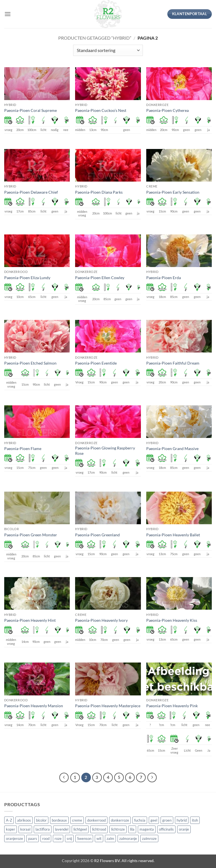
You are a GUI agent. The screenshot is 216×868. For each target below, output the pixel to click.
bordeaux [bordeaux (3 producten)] (59, 820)
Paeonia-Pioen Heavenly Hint (30, 620)
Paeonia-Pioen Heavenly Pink (172, 706)
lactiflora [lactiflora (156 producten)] (43, 829)
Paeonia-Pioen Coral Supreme (31, 110)
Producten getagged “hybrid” (95, 38)
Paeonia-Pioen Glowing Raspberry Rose (105, 451)
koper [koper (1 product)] (11, 829)
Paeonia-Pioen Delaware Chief (31, 192)
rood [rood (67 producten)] (46, 838)
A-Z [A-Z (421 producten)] (9, 820)
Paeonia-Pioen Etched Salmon (30, 363)
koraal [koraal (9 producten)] (25, 829)
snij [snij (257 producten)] (69, 838)
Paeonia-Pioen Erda (164, 278)
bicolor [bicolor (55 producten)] (41, 820)
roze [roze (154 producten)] (58, 838)
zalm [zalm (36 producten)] (110, 838)
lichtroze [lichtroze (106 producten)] (118, 829)
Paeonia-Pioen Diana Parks (99, 192)
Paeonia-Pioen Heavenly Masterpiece (108, 706)
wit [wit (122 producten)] (99, 838)
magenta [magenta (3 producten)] (147, 829)
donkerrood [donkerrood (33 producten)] (96, 820)
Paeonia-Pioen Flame (23, 448)
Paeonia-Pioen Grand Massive (172, 448)
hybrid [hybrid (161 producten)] (182, 820)
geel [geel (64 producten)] (154, 820)
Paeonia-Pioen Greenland (97, 535)
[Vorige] (64, 777)
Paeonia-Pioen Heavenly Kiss (172, 620)
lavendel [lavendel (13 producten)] (62, 829)
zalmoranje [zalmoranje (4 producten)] (128, 838)
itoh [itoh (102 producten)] (195, 820)
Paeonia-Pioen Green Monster (31, 535)
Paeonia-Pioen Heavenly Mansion (34, 706)
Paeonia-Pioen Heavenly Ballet (173, 535)
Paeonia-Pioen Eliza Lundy (27, 278)
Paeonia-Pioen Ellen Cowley (100, 278)
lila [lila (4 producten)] (132, 829)
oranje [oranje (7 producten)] (184, 829)
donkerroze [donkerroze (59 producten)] (120, 820)
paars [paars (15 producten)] (33, 838)
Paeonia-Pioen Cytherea (167, 110)
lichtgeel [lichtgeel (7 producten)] (80, 829)
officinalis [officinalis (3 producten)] (166, 829)
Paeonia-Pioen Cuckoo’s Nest (101, 110)
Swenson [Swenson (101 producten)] (84, 838)
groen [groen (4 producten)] (167, 820)
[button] (8, 14)
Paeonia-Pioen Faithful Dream (173, 363)
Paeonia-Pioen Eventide (96, 363)
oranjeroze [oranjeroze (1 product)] (14, 838)
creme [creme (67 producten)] (77, 820)
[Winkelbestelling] (108, 50)
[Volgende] (152, 777)
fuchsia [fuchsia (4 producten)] (140, 820)
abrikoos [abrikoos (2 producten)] (24, 820)
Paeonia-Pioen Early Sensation (173, 192)
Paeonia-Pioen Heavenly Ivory (101, 620)
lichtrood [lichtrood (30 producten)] (99, 829)
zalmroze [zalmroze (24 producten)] (149, 838)
